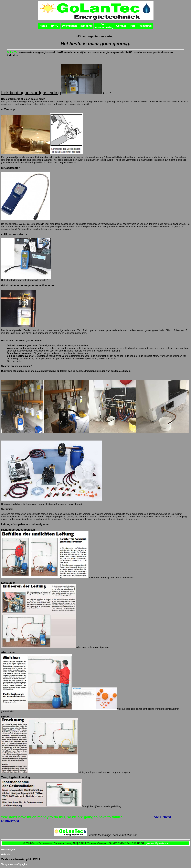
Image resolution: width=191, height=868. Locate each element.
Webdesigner (8, 850)
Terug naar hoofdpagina (14, 864)
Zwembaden (69, 26)
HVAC (55, 26)
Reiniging (86, 26)
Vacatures (145, 26)
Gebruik (6, 854)
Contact (121, 26)
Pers (133, 26)
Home (43, 26)
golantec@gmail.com (157, 843)
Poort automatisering (104, 26)
